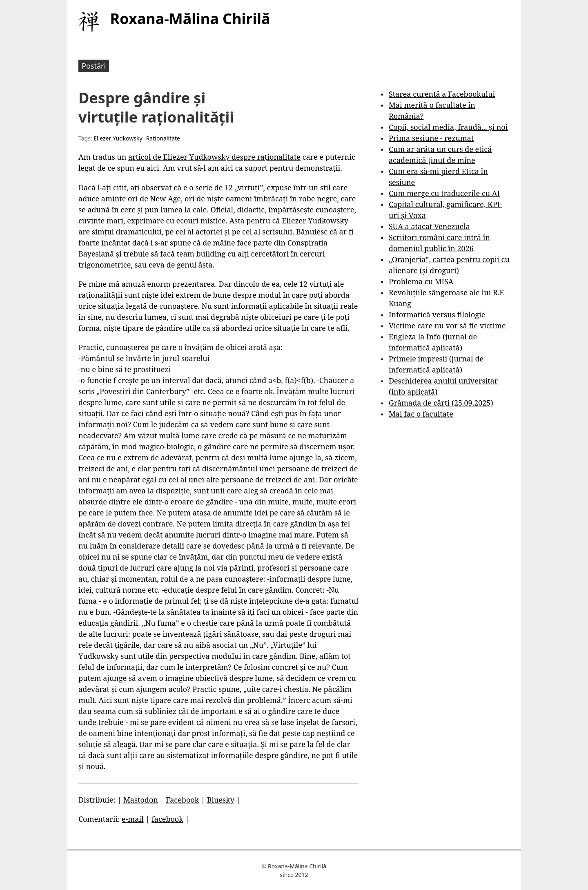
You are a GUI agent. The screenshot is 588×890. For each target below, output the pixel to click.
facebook (167, 819)
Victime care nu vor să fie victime (447, 326)
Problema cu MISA (421, 281)
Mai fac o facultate (421, 414)
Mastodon (141, 800)
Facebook (182, 800)
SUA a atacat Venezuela (429, 226)
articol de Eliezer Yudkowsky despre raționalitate (214, 157)
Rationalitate (163, 138)
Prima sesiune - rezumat (431, 138)
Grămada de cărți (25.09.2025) (441, 403)
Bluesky (221, 800)
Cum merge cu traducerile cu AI (444, 193)
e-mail (133, 819)
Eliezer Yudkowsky (118, 138)
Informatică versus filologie (437, 315)
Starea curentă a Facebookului (442, 94)
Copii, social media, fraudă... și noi (448, 127)
